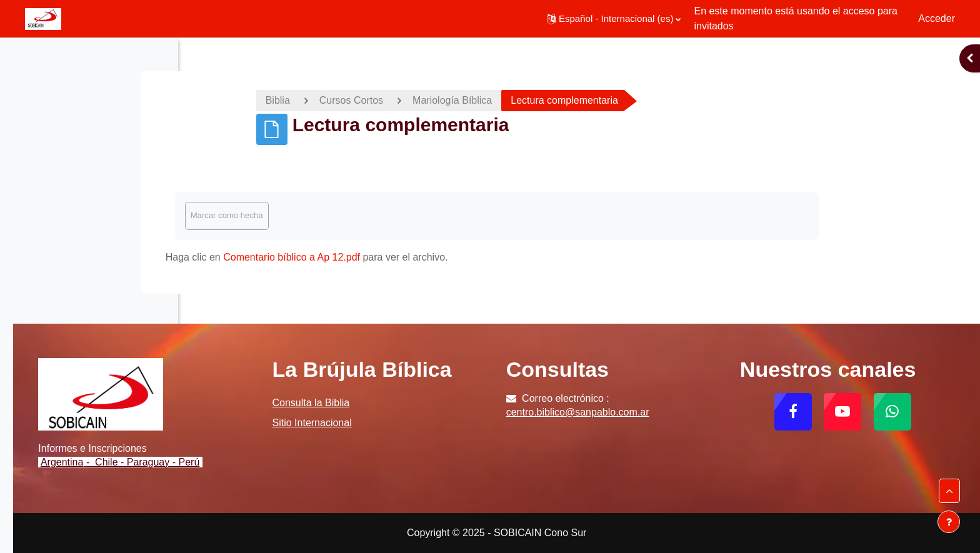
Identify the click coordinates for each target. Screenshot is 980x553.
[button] (614, 19)
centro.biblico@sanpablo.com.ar (665, 412)
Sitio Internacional (443, 445)
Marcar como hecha (314, 215)
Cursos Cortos (439, 100)
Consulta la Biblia (442, 425)
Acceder (937, 18)
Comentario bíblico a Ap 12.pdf (379, 257)
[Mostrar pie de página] (949, 522)
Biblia (365, 100)
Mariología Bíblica (540, 100)
